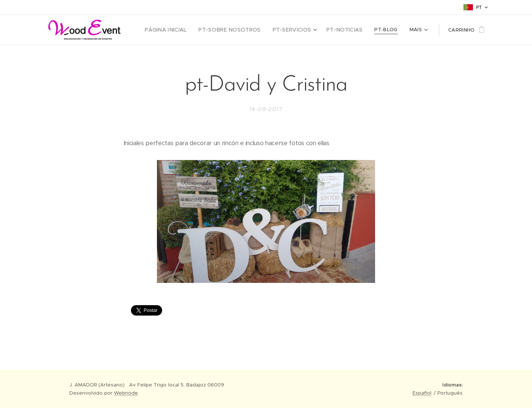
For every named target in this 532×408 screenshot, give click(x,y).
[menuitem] (181, 30)
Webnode (126, 393)
